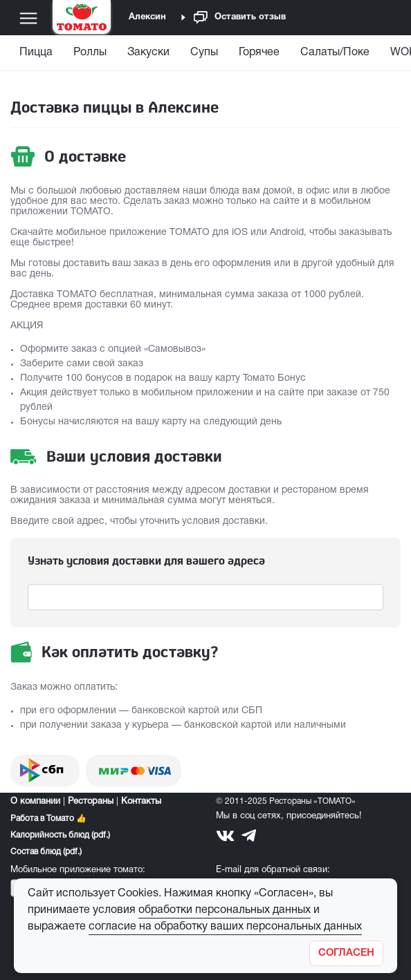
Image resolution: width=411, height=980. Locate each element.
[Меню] (28, 18)
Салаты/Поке (335, 53)
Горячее (259, 53)
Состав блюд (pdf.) (46, 852)
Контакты (141, 802)
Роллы (90, 53)
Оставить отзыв (240, 18)
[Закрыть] (346, 953)
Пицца (36, 53)
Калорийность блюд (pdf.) (60, 835)
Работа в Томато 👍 (48, 819)
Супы (204, 53)
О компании (35, 802)
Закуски (148, 53)
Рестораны (91, 802)
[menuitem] (38, 56)
